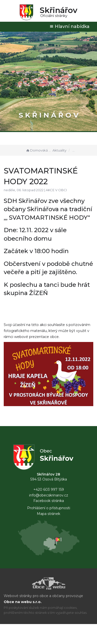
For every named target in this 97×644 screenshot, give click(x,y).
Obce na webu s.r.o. (23, 602)
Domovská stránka (39, 150)
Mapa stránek (48, 514)
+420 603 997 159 (49, 489)
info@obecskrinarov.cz (49, 495)
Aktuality (59, 150)
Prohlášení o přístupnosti (49, 508)
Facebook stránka (49, 501)
